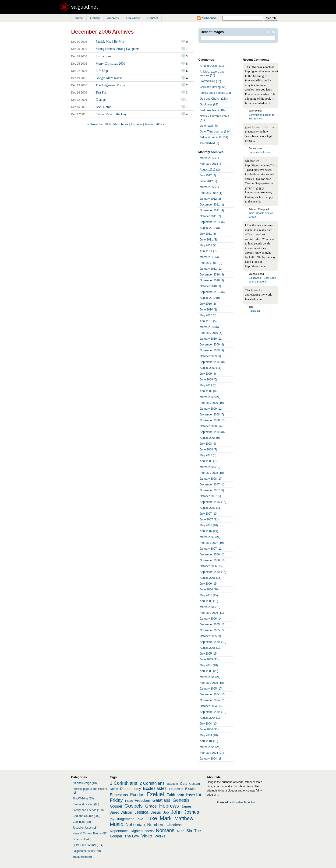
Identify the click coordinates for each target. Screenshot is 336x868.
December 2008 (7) (212, 415)
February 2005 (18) (212, 683)
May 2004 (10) (209, 735)
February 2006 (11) (212, 613)
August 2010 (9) (210, 298)
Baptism (173, 784)
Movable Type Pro (244, 802)
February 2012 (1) (211, 193)
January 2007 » (155, 124)
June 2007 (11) (209, 519)
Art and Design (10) (212, 66)
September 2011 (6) (212, 222)
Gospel (116, 806)
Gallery (95, 18)
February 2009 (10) (212, 403)
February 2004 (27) (212, 753)
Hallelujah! (255, 311)
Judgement (125, 819)
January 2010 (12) (211, 339)
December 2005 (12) (213, 624)
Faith (171, 795)
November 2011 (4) (212, 210)
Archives (113, 18)
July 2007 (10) (209, 514)
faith (181, 795)
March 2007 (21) (210, 537)
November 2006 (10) (213, 560)
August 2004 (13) (211, 718)
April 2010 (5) (208, 321)
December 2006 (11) (213, 554)
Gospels (133, 806)
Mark (166, 818)
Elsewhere (133, 18)
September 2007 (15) (213, 502)
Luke (151, 818)
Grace (151, 806)
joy (112, 819)
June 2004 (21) (209, 729)
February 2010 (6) (211, 333)
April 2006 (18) (209, 601)
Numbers (156, 825)
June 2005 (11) (209, 659)
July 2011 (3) (208, 234)
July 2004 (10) (209, 724)
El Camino (176, 789)
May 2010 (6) (208, 315)
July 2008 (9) (208, 444)
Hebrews (169, 806)
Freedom (142, 800)
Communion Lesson (260, 152)
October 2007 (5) (210, 496)
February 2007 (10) (212, 543)
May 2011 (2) (208, 245)
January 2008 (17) (211, 479)
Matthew (184, 819)
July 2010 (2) (208, 304)
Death (114, 789)
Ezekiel (155, 794)
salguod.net (85, 7)
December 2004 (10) (213, 694)
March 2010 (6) (209, 327)
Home (79, 18)
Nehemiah (135, 825)
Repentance (119, 831)
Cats (184, 784)
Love (139, 819)
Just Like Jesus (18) (212, 110)
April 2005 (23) (209, 671)
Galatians (161, 800)
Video (147, 836)
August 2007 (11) (211, 508)
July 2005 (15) (209, 654)
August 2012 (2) (210, 170)
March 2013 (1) (209, 158)
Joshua (192, 812)
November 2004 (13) (213, 700)
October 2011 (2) (210, 216)
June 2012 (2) (209, 181)
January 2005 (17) (211, 689)
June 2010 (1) (209, 310)
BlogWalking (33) (210, 81)
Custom (194, 784)
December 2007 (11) (213, 485)
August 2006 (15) (211, 578)
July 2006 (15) (209, 584)
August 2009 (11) (211, 368)
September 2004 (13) (213, 712)
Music (117, 824)
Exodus (137, 795)
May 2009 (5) (208, 385)
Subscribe (209, 18)
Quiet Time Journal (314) (215, 132)
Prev (269, 32)
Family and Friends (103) (215, 93)
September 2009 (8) (212, 362)
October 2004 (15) (211, 706)
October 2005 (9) (210, 636)
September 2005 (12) (213, 642)
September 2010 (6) (212, 292)
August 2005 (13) (211, 648)
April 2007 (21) (209, 531)
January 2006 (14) (211, 619)
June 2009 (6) (209, 380)
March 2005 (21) (210, 677)
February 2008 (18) (212, 473)
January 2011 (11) (211, 269)
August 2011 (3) (210, 228)
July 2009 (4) (208, 374)
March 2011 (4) (209, 257)
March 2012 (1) (209, 187)
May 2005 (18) (209, 665)
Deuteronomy (130, 789)
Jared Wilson (121, 812)
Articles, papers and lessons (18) (212, 73)
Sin (189, 831)
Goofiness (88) (209, 105)
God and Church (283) (214, 99)
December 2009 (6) (212, 345)
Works (160, 836)
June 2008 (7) (209, 450)
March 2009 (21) (210, 397)
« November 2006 (99, 124)
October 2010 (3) (210, 286)
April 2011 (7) (208, 251)
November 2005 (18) (213, 630)
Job (166, 812)
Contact (153, 18)
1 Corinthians (124, 783)
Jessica (141, 812)
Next (273, 32)
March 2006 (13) (210, 607)
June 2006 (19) (209, 589)
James (187, 806)
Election (191, 789)
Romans (165, 830)
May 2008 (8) (208, 455)
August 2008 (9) (210, 438)
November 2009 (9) (212, 350)
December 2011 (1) (212, 205)
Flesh (129, 801)
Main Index (121, 124)
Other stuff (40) (209, 126)
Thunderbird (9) (210, 143)
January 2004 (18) (211, 759)
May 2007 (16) (209, 525)
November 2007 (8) (212, 490)
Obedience (175, 825)
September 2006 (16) (213, 572)
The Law (132, 836)
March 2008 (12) (210, 467)
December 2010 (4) (212, 275)
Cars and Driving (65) (213, 87)
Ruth (181, 831)
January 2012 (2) (210, 199)
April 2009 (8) (208, 391)
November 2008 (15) (213, 420)
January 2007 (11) (211, 549)
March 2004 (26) (210, 747)
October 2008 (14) (211, 426)
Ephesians (119, 795)
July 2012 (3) (208, 175)
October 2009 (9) (210, 356)
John (176, 812)
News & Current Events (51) (214, 118)
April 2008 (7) (208, 461)
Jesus (156, 812)
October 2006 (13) (211, 566)
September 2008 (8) (212, 432)
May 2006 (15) (209, 595)
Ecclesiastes (155, 788)
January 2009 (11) (211, 409)
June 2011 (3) (209, 240)
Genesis (181, 800)
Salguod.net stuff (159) (214, 137)
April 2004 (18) (209, 741)
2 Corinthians (152, 783)
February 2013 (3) (211, 164)
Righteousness (142, 831)
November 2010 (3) (212, 280)
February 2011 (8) (211, 263)
